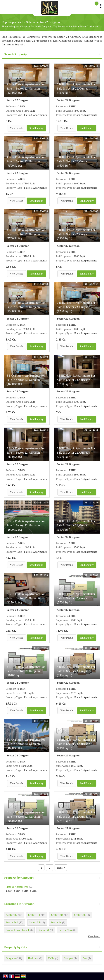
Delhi (51, 958)
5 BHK (33, 891)
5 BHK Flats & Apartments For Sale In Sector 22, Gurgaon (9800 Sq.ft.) (76, 88)
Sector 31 (44, 930)
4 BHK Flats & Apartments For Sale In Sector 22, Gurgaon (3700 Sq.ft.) (26, 234)
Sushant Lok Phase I (17, 930)
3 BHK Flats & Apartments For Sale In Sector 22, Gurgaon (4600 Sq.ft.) (76, 161)
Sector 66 (56, 922)
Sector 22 (12, 915)
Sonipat (69, 958)
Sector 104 (57, 915)
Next (61, 868)
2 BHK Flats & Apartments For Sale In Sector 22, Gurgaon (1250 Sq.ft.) (26, 598)
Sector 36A (12, 922)
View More (94, 936)
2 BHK (9, 891)
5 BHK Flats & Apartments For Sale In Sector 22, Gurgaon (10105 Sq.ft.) (26, 671)
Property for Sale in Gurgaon (36, 27)
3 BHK (17, 891)
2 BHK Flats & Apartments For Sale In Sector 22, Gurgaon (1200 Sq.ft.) (76, 307)
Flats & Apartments (17, 887)
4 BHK (25, 891)
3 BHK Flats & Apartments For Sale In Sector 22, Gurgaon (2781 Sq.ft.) (76, 816)
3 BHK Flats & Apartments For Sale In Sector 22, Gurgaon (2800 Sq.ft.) (76, 234)
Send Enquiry (36, 128)
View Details (17, 128)
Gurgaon (15, 27)
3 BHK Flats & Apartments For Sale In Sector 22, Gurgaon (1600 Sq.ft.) (26, 525)
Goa (85, 958)
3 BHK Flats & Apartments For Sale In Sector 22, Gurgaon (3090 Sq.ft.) (26, 816)
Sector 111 (34, 915)
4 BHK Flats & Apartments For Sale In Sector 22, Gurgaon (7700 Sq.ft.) (76, 598)
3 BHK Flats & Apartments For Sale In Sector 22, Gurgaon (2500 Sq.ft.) (26, 307)
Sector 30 (79, 915)
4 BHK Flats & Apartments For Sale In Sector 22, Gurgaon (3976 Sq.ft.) (76, 671)
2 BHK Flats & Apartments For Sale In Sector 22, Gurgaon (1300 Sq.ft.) (26, 88)
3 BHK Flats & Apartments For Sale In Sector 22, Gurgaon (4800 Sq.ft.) (26, 744)
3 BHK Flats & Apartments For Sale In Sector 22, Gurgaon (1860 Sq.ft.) (76, 744)
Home (5, 27)
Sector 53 (35, 922)
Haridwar (33, 958)
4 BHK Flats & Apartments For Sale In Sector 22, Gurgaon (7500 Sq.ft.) (26, 161)
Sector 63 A (65, 930)
